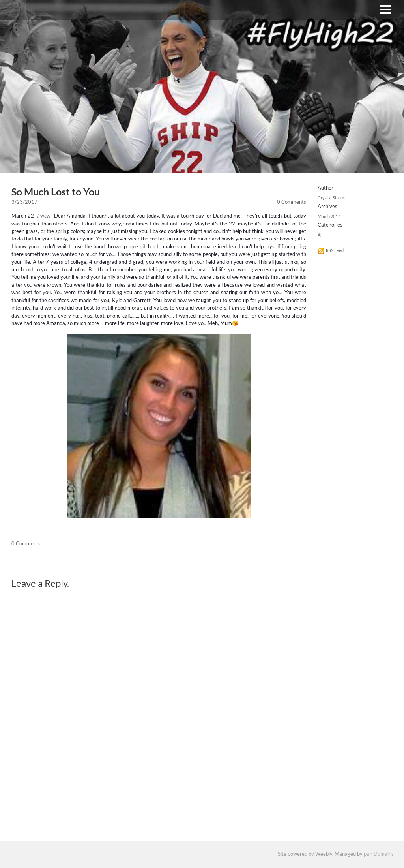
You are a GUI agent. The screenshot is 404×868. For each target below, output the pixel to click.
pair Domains (379, 855)
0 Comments (292, 202)
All (320, 236)
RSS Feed (335, 251)
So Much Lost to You (56, 192)
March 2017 (329, 217)
